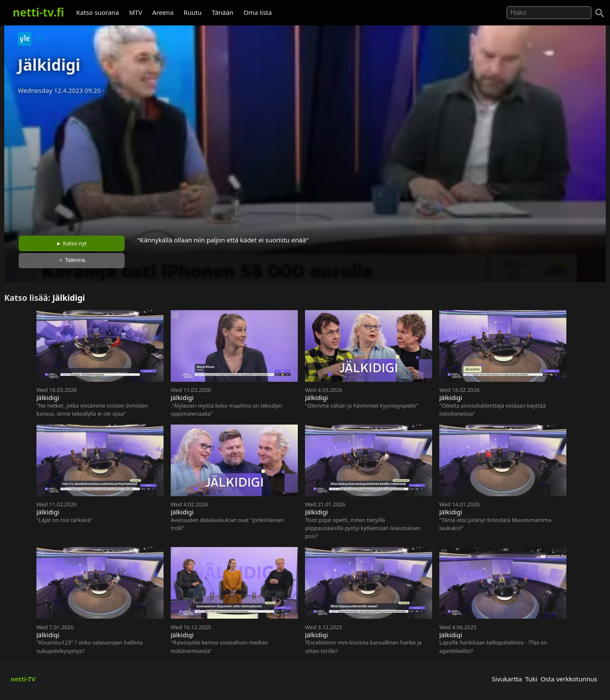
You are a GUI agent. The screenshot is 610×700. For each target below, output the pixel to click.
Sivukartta (507, 679)
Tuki (531, 679)
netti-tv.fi (38, 12)
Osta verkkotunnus (569, 679)
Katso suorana (98, 12)
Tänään (223, 12)
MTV (136, 12)
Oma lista (258, 12)
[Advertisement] (305, 162)
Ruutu (193, 12)
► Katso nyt (72, 243)
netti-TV (23, 679)
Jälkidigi (69, 298)
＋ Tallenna (72, 260)
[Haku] (600, 13)
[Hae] (549, 13)
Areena (163, 12)
